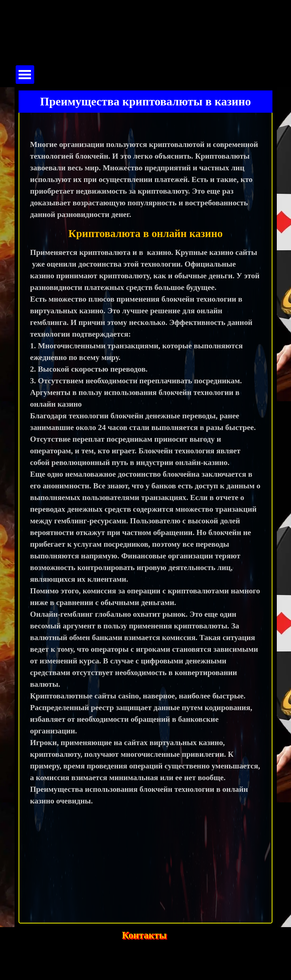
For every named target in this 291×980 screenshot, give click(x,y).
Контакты (144, 935)
